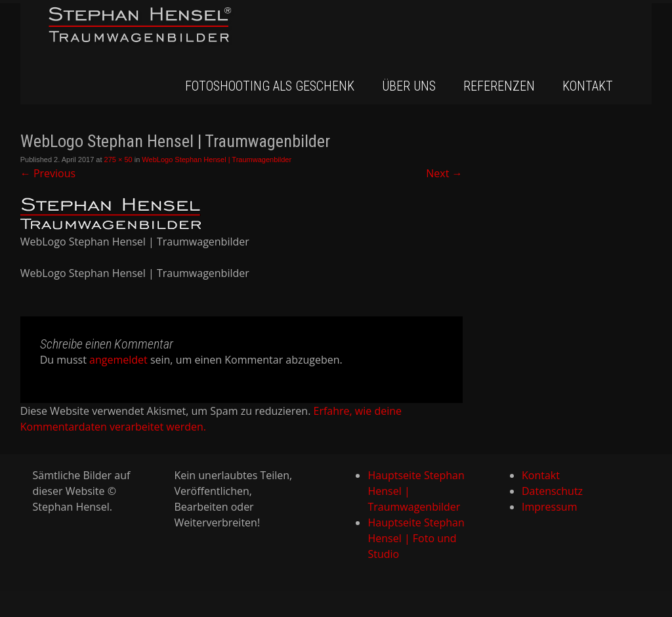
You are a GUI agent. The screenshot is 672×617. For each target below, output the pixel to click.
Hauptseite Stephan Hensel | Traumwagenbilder (416, 491)
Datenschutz (552, 491)
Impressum (549, 507)
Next (444, 173)
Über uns (409, 86)
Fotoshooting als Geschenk (270, 86)
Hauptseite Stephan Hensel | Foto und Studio (416, 538)
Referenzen (499, 86)
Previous (48, 173)
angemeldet (118, 360)
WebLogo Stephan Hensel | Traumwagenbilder (217, 160)
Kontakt (588, 86)
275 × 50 (118, 160)
